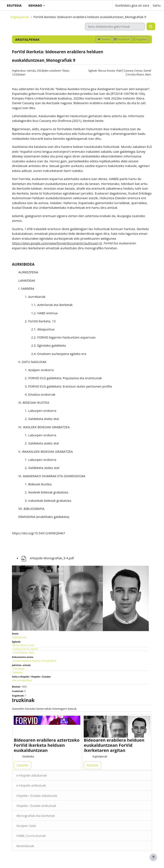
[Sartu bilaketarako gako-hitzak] (115, 27)
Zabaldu (22, 765)
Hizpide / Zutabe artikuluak (36, 806)
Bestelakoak (25, 846)
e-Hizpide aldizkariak (32, 775)
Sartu (157, 5)
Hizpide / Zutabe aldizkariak (37, 796)
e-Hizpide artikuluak (31, 785)
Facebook (122, 39)
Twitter (104, 39)
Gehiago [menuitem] (35, 5)
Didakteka (28, 756)
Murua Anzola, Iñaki (110, 71)
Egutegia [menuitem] (14, 5)
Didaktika (18, 672)
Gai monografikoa (22, 680)
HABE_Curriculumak (31, 836)
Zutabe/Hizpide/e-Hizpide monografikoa (34, 661)
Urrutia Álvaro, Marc (139, 74)
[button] (96, 5)
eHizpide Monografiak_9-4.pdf (47, 558)
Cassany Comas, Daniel (137, 71)
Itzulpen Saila (26, 826)
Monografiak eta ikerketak (36, 816)
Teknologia (18, 668)
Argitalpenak (20, 17)
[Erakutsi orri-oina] (153, 857)
